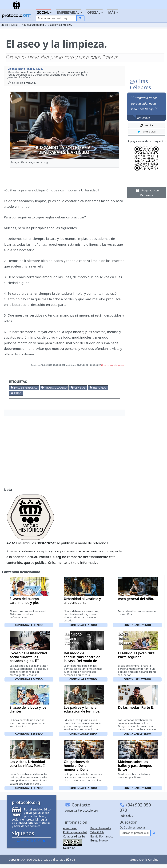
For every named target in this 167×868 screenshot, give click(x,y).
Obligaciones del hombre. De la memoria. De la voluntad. (77, 767)
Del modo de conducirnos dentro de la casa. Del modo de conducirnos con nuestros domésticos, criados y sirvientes (82, 663)
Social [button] (43, 12)
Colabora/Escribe (74, 836)
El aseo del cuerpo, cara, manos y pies (25, 601)
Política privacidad (75, 832)
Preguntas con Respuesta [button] (147, 193)
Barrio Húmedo (101, 828)
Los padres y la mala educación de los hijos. (82, 709)
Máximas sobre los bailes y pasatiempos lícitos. (135, 766)
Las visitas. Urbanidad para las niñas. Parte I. (28, 764)
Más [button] (112, 12)
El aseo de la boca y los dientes (28, 709)
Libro (18, 393)
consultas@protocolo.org (82, 810)
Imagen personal (26, 388)
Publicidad (126, 816)
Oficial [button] (94, 12)
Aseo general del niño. (136, 599)
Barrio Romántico (102, 836)
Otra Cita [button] (147, 125)
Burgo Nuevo (99, 840)
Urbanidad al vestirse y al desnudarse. (82, 601)
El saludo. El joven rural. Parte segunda (137, 655)
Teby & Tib (97, 832)
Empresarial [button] (68, 12)
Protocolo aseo (56, 388)
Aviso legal (70, 828)
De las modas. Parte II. (136, 707)
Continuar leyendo (29, 625)
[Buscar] (56, 18)
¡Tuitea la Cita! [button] (146, 132)
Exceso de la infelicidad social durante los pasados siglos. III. (28, 657)
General (80, 388)
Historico (100, 388)
